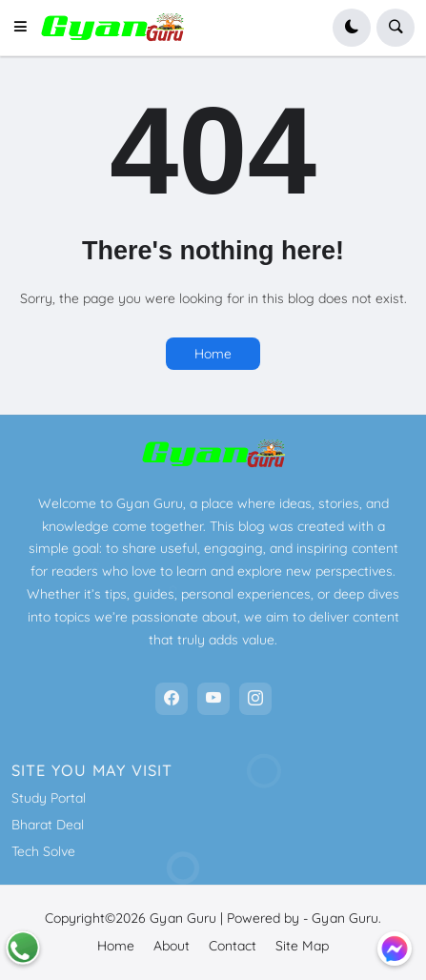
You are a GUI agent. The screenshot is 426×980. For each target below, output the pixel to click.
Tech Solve (43, 851)
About (172, 946)
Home (213, 354)
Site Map (302, 946)
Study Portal (49, 798)
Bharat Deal (48, 825)
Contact (233, 946)
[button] (26, 28)
